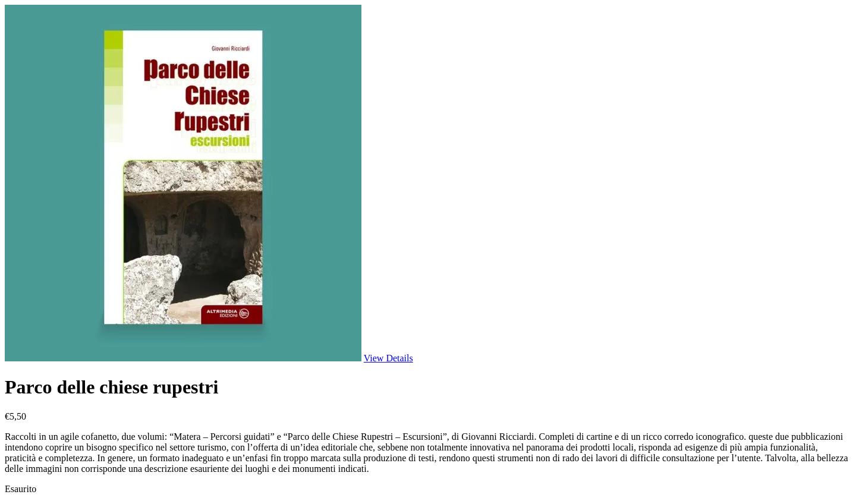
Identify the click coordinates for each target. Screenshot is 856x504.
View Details (388, 358)
